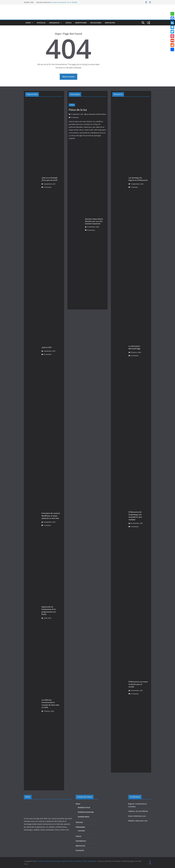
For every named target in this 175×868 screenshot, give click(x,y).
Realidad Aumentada (86, 812)
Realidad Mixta (84, 817)
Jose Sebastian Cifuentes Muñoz (96, 114)
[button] (32, 23)
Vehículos (41, 23)
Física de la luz (78, 110)
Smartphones (81, 23)
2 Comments (46, 187)
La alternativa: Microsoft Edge (134, 347)
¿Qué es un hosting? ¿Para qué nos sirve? (50, 179)
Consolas (81, 831)
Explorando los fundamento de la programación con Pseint (49, 611)
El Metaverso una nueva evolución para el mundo (138, 684)
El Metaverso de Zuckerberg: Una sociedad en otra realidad (135, 516)
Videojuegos (54, 23)
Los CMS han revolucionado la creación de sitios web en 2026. (50, 704)
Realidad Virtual (84, 807)
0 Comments (46, 354)
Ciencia (68, 23)
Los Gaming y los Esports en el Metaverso (138, 179)
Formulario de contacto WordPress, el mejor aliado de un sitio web (51, 516)
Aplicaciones (96, 23)
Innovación (110, 23)
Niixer (28, 23)
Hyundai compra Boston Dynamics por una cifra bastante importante (94, 221)
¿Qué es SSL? (47, 347)
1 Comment (46, 525)
